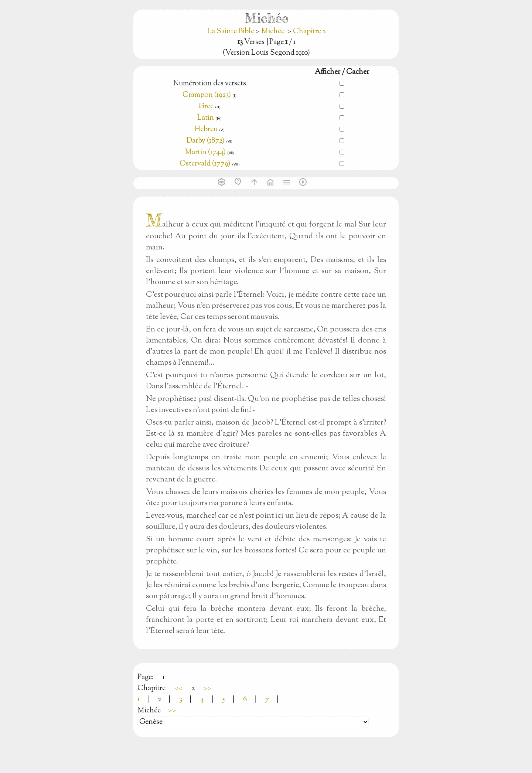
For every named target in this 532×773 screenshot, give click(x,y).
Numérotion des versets (209, 84)
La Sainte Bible (231, 32)
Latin (206, 118)
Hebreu (206, 130)
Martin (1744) (205, 152)
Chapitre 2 (309, 32)
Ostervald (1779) (205, 164)
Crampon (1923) (207, 95)
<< (178, 689)
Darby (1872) (206, 141)
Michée (273, 32)
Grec (206, 107)
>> (208, 689)
